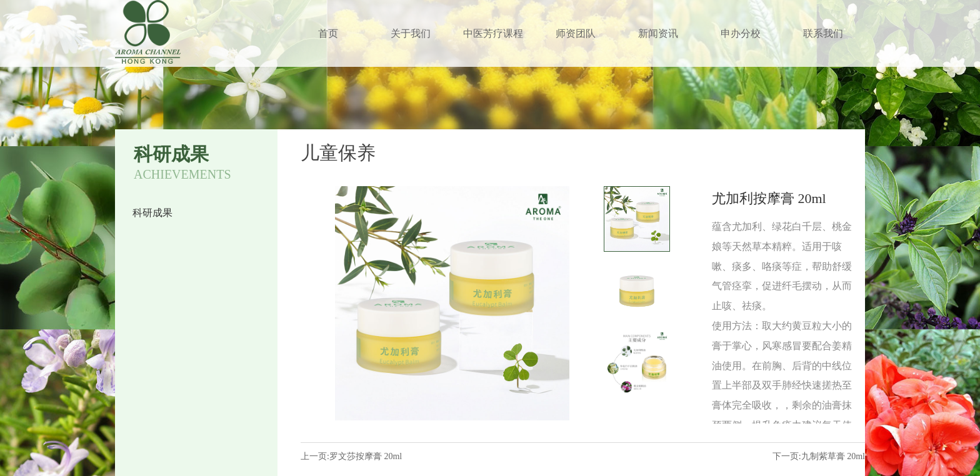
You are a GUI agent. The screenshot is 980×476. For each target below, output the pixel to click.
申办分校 (741, 33)
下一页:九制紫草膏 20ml (819, 456)
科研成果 (152, 213)
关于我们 (411, 33)
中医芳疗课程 (493, 33)
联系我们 (823, 33)
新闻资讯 (658, 33)
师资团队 (576, 33)
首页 (328, 33)
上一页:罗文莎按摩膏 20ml (351, 456)
